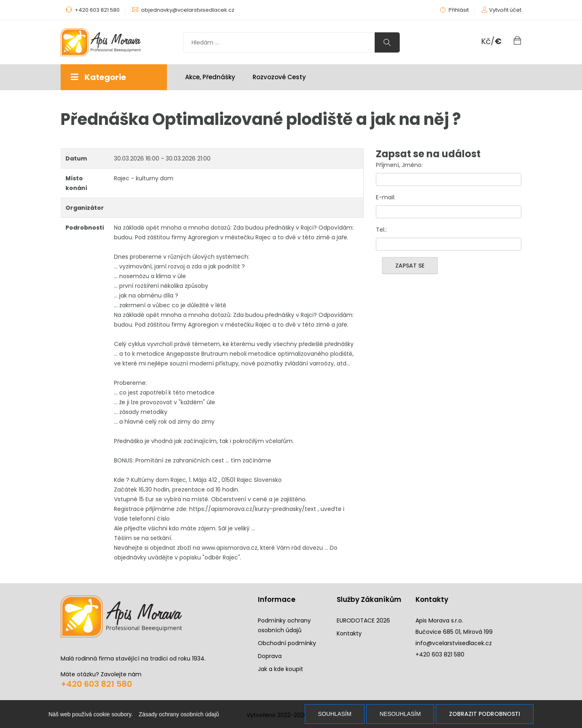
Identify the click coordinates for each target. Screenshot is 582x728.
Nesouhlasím (400, 714)
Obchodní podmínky (287, 643)
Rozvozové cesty (279, 77)
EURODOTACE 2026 (363, 620)
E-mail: (386, 197)
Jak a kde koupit (280, 669)
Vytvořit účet (505, 10)
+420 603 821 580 (96, 684)
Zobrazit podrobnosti (485, 714)
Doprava (270, 656)
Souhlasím (335, 714)
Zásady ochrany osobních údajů (179, 714)
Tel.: (381, 230)
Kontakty (349, 633)
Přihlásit (454, 10)
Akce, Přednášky (210, 77)
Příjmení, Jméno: (399, 165)
